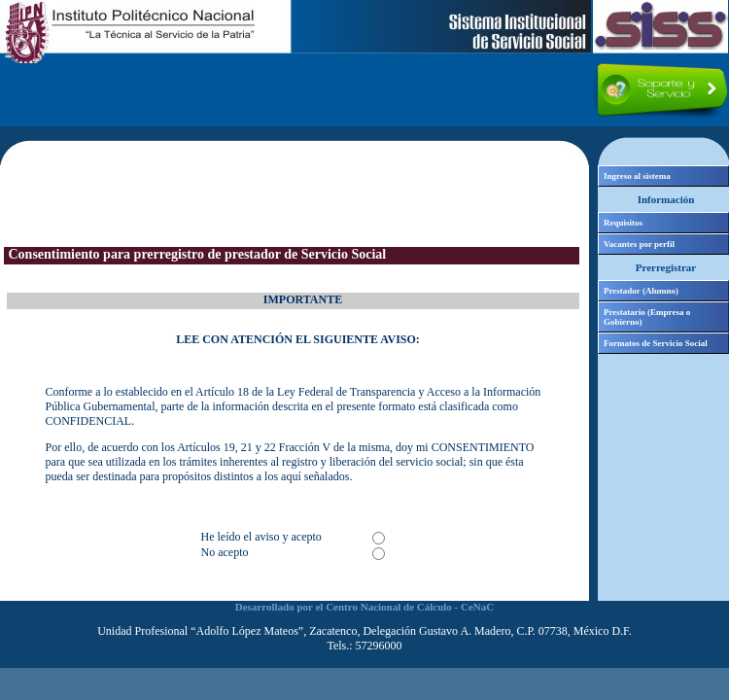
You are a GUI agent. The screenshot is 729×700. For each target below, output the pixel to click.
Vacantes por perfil (639, 244)
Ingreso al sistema (637, 176)
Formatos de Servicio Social (656, 343)
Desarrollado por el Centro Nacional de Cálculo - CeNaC (364, 607)
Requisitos (623, 223)
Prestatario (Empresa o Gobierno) (647, 317)
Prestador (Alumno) (641, 291)
